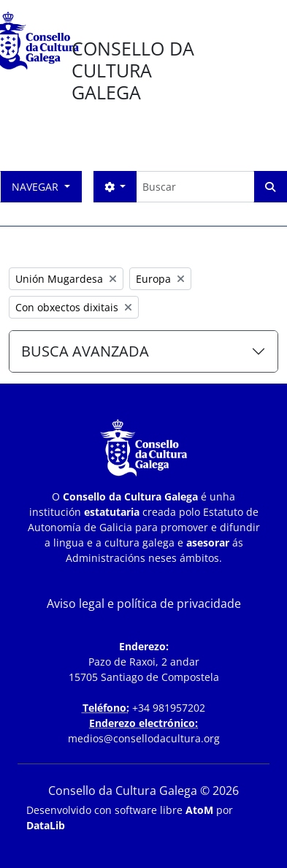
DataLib (46, 825)
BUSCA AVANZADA (85, 351)
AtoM (199, 810)
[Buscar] (195, 187)
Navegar (37, 187)
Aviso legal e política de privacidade (144, 604)
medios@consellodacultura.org (144, 738)
